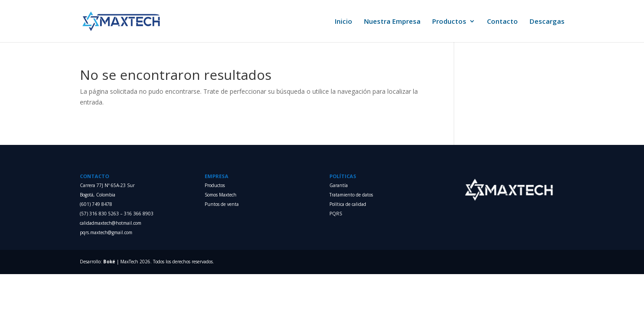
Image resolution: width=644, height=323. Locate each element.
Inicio (344, 22)
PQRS (336, 214)
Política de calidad (348, 204)
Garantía (339, 185)
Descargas (547, 22)
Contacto (502, 22)
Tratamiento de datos (351, 195)
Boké (109, 262)
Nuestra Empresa (392, 22)
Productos (449, 22)
